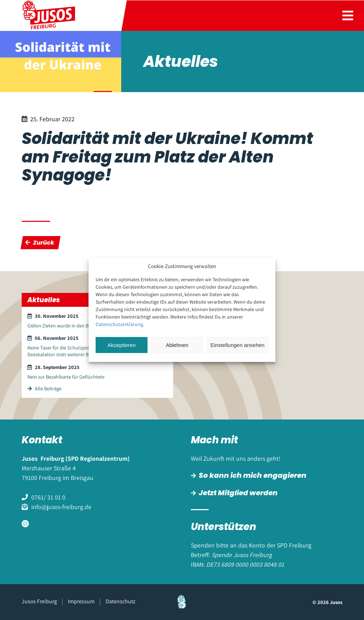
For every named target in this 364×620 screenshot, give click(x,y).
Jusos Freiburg (39, 601)
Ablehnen (177, 345)
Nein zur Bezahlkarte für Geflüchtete (66, 377)
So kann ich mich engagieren (253, 475)
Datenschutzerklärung (119, 324)
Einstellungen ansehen (237, 345)
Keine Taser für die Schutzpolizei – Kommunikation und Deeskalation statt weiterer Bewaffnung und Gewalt (86, 351)
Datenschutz (121, 601)
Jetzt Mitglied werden (238, 493)
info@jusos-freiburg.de (61, 507)
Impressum (81, 601)
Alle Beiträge (44, 388)
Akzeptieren (121, 345)
